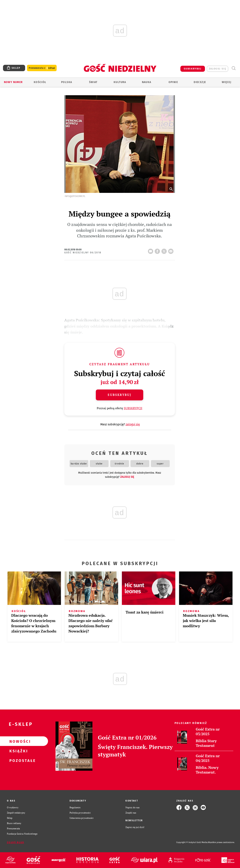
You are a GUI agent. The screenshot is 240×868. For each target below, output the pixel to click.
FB (158, 250)
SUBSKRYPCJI (133, 408)
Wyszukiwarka (234, 68)
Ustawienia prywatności (82, 818)
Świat (93, 82)
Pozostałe (18, 760)
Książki (18, 751)
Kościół (40, 82)
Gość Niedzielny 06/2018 (83, 253)
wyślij (172, 250)
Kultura (120, 82)
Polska (67, 82)
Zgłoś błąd (16, 842)
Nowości (18, 741)
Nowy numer (13, 82)
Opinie (173, 82)
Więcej (226, 82)
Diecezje (200, 82)
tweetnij (165, 250)
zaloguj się (217, 69)
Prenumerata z (42, 68)
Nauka (147, 82)
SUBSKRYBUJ (193, 69)
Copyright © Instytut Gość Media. (192, 842)
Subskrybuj (119, 395)
